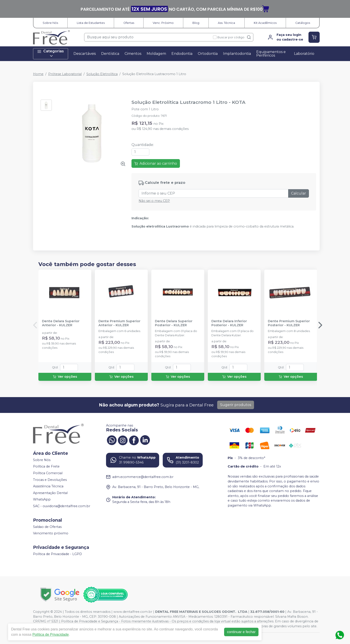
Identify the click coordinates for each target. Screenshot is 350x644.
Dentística (110, 54)
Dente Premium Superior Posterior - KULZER (289, 323)
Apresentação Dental (50, 493)
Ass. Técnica (226, 23)
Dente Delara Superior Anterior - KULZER (61, 323)
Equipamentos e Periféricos (271, 54)
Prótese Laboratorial (65, 74)
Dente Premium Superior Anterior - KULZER (119, 323)
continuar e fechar (241, 632)
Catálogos (303, 23)
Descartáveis (85, 54)
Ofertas (129, 23)
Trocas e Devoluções (50, 480)
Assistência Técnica (48, 486)
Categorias (50, 54)
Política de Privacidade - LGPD (57, 554)
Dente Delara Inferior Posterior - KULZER (229, 323)
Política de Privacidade (51, 635)
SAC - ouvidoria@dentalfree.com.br (62, 506)
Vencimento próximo (51, 533)
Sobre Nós (50, 23)
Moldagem (156, 54)
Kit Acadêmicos (265, 23)
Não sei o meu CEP (154, 201)
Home (38, 74)
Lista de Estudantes (91, 23)
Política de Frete (46, 467)
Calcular (299, 193)
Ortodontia (208, 54)
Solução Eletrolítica (102, 74)
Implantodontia (237, 54)
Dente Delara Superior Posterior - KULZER (174, 323)
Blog (196, 23)
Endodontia (182, 54)
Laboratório (304, 54)
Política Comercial (48, 473)
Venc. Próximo (163, 23)
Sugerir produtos (236, 405)
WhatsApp (42, 500)
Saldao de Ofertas (47, 527)
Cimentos (133, 54)
